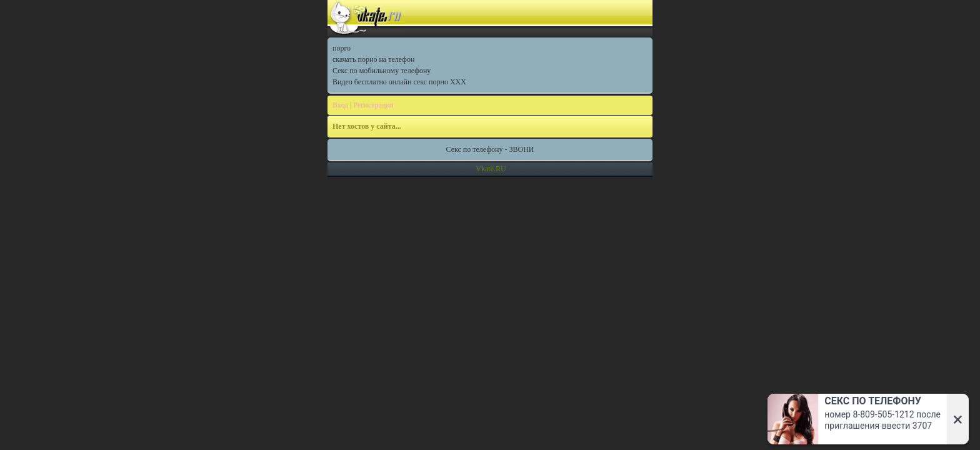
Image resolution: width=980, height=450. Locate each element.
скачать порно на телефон (373, 59)
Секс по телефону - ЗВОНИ (490, 149)
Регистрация (374, 105)
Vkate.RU (491, 169)
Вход (340, 105)
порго (342, 48)
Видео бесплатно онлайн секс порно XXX (399, 82)
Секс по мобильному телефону (382, 71)
